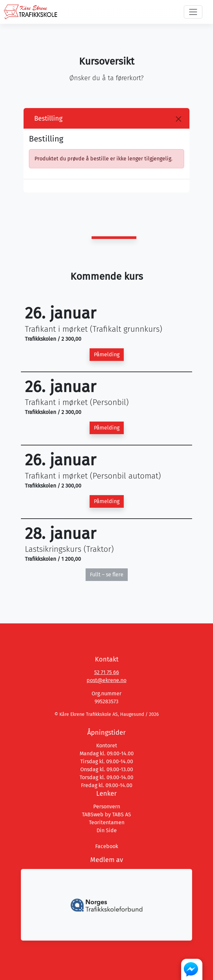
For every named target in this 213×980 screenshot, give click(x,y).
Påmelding (107, 354)
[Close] (178, 119)
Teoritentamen (107, 822)
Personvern (107, 807)
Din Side (107, 830)
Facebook (107, 846)
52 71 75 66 (107, 672)
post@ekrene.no (106, 680)
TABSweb (93, 814)
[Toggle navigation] (193, 12)
